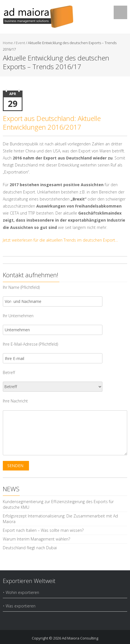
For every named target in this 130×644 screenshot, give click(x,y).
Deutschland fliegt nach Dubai (30, 548)
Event (20, 43)
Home (8, 43)
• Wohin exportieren (21, 592)
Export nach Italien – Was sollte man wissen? (43, 530)
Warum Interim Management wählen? (36, 539)
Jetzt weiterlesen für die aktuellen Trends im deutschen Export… (60, 240)
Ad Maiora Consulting (80, 638)
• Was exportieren (19, 606)
